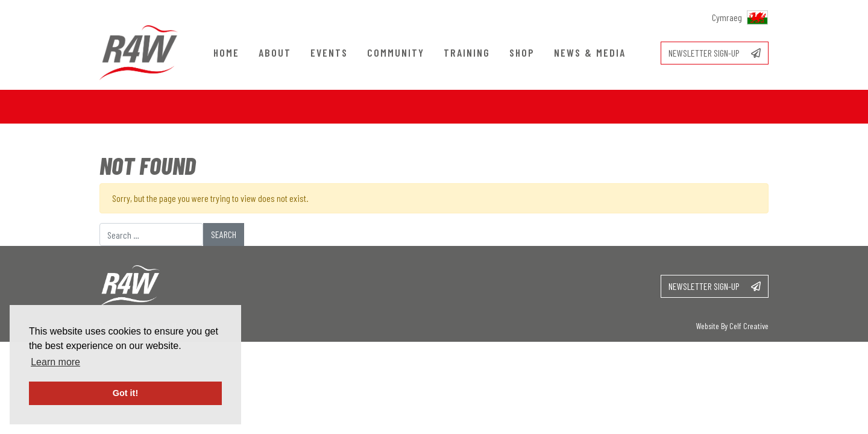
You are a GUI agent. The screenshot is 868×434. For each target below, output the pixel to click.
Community (396, 52)
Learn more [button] (55, 362)
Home (226, 52)
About (275, 52)
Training (467, 52)
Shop (522, 52)
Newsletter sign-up (715, 53)
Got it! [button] (125, 393)
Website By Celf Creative (732, 326)
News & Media (590, 52)
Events (329, 52)
